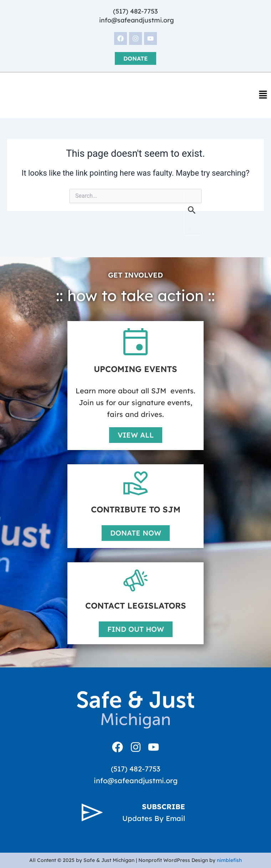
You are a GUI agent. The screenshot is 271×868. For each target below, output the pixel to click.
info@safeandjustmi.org (137, 20)
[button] (263, 95)
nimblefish (229, 860)
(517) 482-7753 (135, 11)
